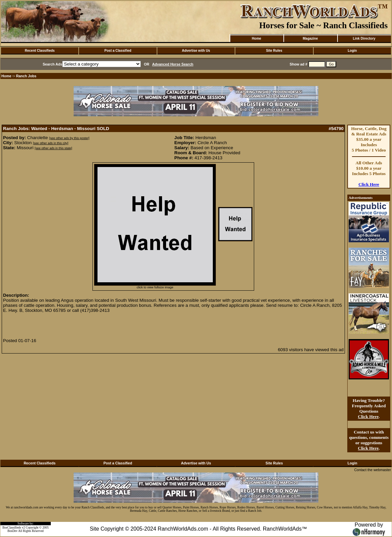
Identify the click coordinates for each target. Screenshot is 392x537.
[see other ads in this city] (51, 143)
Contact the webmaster (373, 470)
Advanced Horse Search (173, 64)
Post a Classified (118, 51)
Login (352, 51)
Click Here (369, 184)
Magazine (310, 38)
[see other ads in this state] (53, 148)
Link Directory (364, 38)
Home (257, 38)
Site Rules (274, 51)
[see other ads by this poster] (69, 138)
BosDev (12, 531)
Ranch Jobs (26, 76)
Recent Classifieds (40, 51)
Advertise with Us (196, 51)
